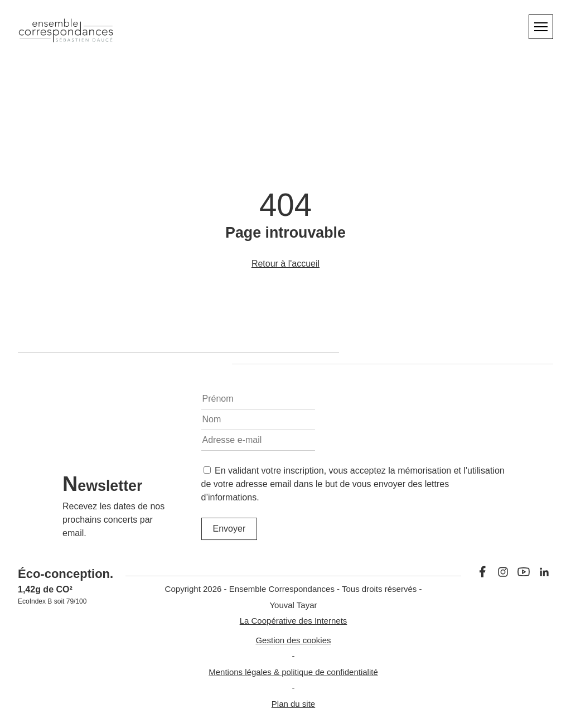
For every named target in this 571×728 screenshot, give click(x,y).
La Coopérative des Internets (294, 621)
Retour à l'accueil (285, 264)
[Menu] (541, 27)
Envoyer (229, 529)
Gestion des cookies (293, 640)
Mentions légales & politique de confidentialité (293, 672)
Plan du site (293, 704)
